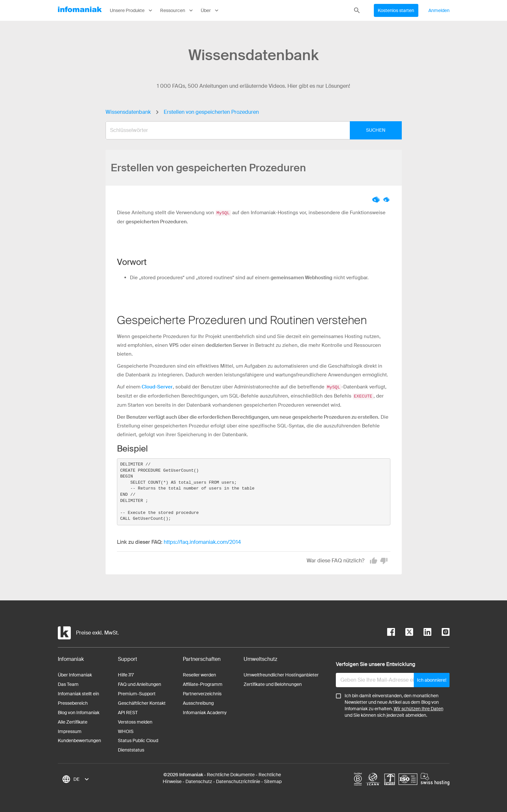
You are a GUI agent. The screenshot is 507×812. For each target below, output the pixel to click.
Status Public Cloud (138, 740)
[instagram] (440, 632)
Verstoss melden (135, 721)
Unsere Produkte (132, 10)
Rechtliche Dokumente (231, 774)
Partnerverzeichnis (202, 693)
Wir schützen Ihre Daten (418, 708)
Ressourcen (177, 10)
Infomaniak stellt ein (78, 693)
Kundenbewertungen (79, 740)
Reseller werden (199, 674)
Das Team (68, 683)
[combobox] (249, 130)
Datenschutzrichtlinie (238, 780)
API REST (128, 712)
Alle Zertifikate (73, 721)
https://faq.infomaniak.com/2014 (202, 541)
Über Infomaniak (75, 674)
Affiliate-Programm (203, 683)
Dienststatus (131, 749)
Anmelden (439, 10)
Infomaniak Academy (205, 712)
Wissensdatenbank (128, 112)
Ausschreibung (198, 702)
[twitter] (404, 632)
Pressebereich (73, 702)
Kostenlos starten (396, 10)
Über (210, 10)
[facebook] (391, 632)
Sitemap (273, 780)
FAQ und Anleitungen (139, 683)
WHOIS (126, 730)
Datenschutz (199, 780)
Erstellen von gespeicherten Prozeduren (211, 112)
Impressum (70, 730)
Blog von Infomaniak (79, 712)
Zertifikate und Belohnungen (273, 683)
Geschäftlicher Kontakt (142, 702)
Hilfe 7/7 (126, 674)
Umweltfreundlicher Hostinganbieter (281, 674)
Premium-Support (137, 693)
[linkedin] (422, 632)
